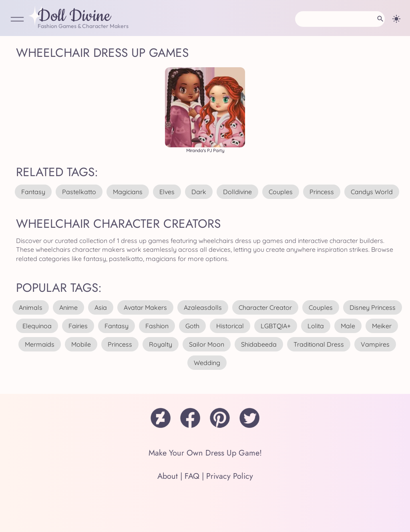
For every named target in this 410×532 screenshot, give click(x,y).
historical (230, 326)
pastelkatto (79, 192)
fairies (78, 326)
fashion (157, 326)
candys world (372, 192)
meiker (382, 326)
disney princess (373, 307)
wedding (207, 363)
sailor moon (207, 344)
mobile (81, 344)
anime (68, 307)
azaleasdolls (203, 307)
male (348, 326)
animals (31, 307)
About (168, 476)
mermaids (40, 344)
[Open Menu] (17, 20)
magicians (128, 192)
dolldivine (237, 192)
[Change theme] (396, 19)
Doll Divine (74, 16)
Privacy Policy (230, 476)
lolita (316, 326)
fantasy (33, 192)
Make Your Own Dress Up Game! (205, 453)
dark (199, 192)
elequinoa (37, 326)
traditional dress (319, 344)
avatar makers (145, 307)
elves (167, 192)
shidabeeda (259, 344)
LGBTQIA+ (276, 326)
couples (281, 192)
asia (101, 307)
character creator (265, 307)
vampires (375, 344)
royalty (161, 344)
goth (192, 326)
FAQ (192, 476)
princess (322, 192)
